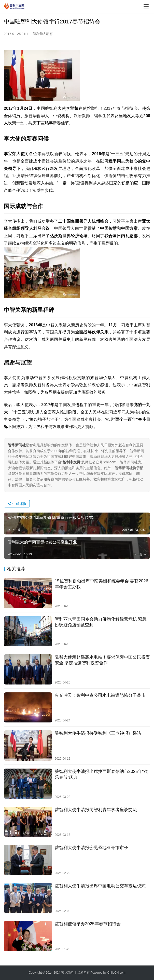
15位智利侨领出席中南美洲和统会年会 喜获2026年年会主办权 (101, 584)
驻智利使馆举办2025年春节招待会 (88, 924)
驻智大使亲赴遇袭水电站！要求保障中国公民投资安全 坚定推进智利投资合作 (102, 660)
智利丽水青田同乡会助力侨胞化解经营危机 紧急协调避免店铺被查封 (101, 622)
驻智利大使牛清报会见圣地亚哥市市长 (92, 848)
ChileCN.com (116, 973)
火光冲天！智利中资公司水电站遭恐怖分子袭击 (100, 695)
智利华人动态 (43, 34)
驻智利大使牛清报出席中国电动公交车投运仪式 (100, 886)
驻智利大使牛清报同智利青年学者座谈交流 (96, 810)
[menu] (146, 6)
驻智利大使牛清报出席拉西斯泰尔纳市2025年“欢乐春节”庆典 (101, 774)
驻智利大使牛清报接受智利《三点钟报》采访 (98, 733)
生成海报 (17, 504)
